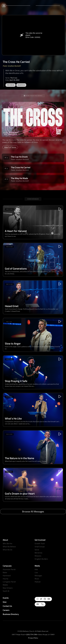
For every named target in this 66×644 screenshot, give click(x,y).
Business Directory (11, 614)
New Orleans (8, 588)
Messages (38, 576)
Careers (6, 610)
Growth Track (40, 543)
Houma (5, 579)
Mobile (5, 585)
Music (37, 579)
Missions (38, 556)
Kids (36, 569)
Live (36, 572)
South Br (6, 591)
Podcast (38, 582)
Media (37, 566)
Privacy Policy (33, 638)
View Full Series (10, 147)
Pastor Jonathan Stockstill (12, 66)
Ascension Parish (9, 569)
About (5, 540)
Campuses (7, 566)
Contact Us (7, 606)
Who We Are (7, 543)
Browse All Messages (33, 511)
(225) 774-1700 (32, 634)
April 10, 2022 (14, 80)
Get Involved (40, 540)
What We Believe (9, 547)
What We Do (7, 550)
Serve (37, 550)
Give (5, 602)
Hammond (7, 576)
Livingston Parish (9, 582)
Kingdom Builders (41, 559)
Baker (5, 572)
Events (6, 598)
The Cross (14, 78)
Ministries (38, 553)
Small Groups (40, 547)
